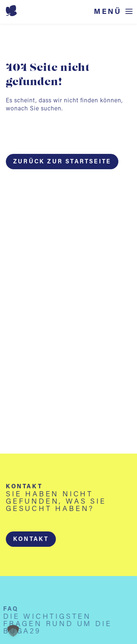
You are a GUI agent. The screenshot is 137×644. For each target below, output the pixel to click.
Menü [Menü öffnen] (108, 12)
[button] (31, 539)
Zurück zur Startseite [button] (62, 162)
